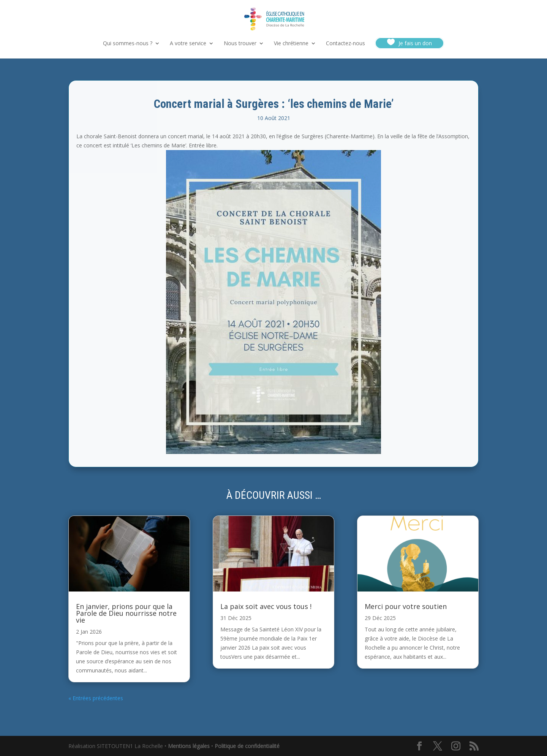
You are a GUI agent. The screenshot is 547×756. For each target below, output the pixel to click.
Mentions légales (189, 746)
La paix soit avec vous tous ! (266, 606)
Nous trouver (240, 44)
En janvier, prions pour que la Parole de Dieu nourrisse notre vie (126, 613)
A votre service (188, 44)
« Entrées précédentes (96, 698)
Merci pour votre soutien (406, 606)
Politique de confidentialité (247, 746)
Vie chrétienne (291, 44)
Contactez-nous (345, 44)
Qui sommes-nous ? (128, 44)
